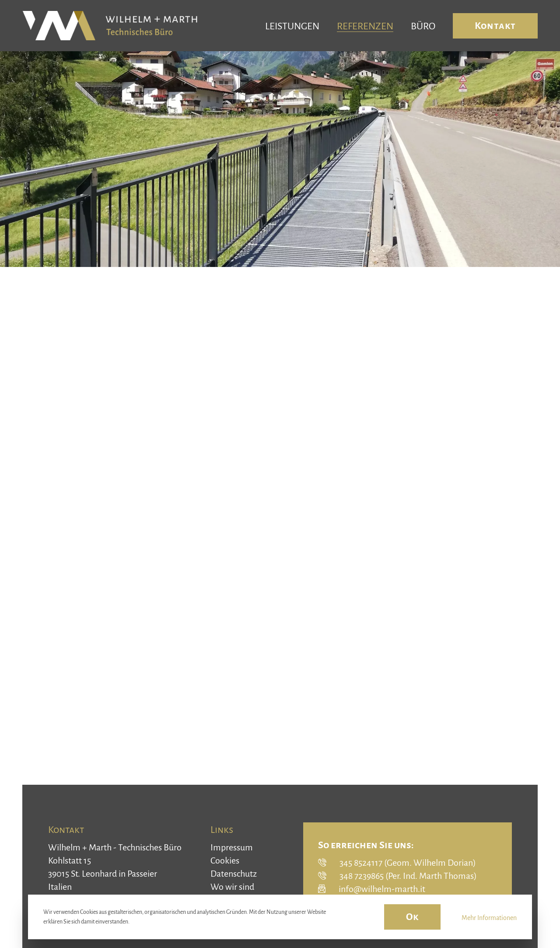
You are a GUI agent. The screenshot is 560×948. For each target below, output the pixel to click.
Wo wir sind (232, 887)
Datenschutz (234, 874)
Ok (412, 917)
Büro (423, 26)
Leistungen (292, 26)
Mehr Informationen (489, 918)
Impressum (232, 847)
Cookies (225, 860)
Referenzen (365, 26)
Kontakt (495, 26)
